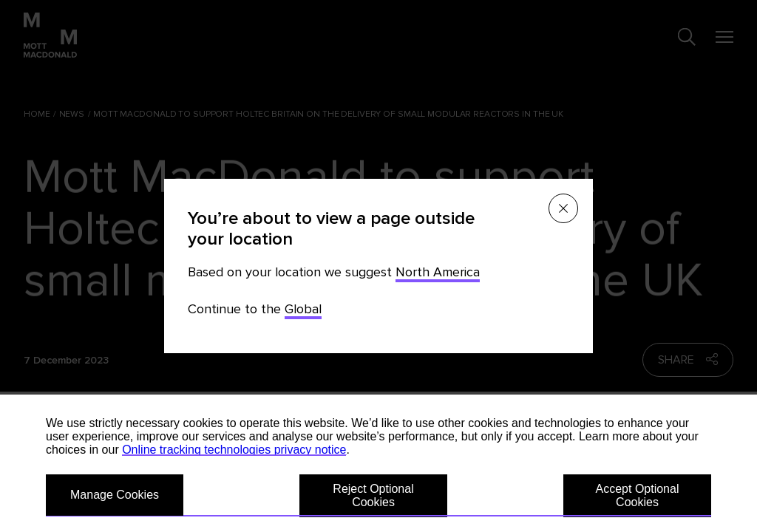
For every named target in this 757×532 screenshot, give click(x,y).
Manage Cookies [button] (115, 495)
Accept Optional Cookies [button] (638, 495)
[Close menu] (563, 208)
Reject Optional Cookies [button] (373, 495)
